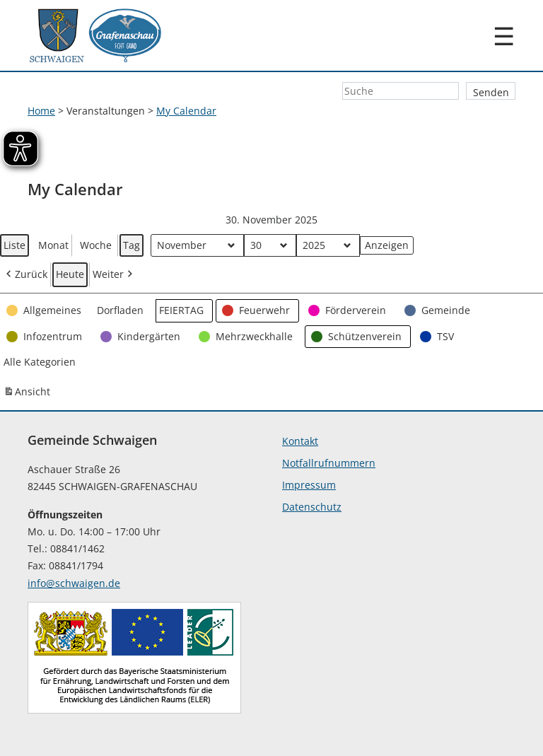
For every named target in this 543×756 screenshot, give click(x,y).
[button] (45, 311)
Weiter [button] (114, 275)
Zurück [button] (25, 275)
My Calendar (186, 111)
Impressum (309, 485)
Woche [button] (96, 245)
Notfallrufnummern (329, 463)
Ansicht (28, 394)
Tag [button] (132, 245)
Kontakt (300, 441)
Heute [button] (70, 275)
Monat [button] (53, 245)
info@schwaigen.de (74, 583)
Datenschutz (312, 507)
